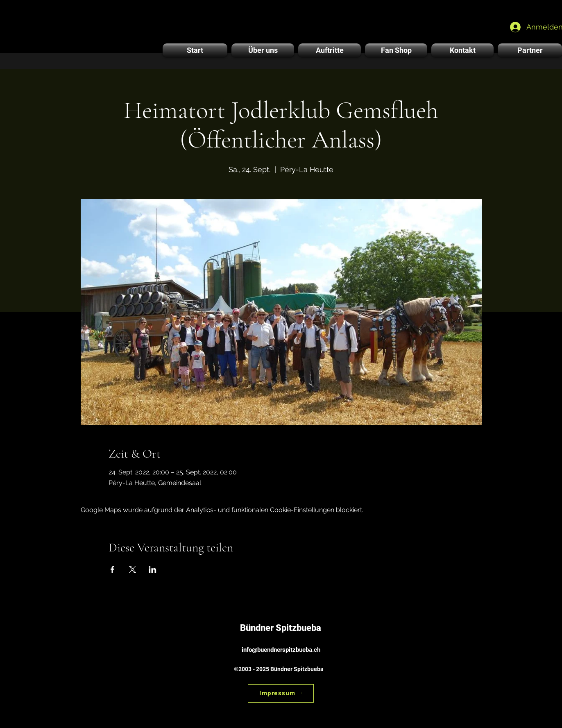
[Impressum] (281, 693)
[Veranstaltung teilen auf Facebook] (112, 569)
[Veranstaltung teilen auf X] (133, 569)
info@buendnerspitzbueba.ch (281, 650)
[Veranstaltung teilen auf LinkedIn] (153, 569)
